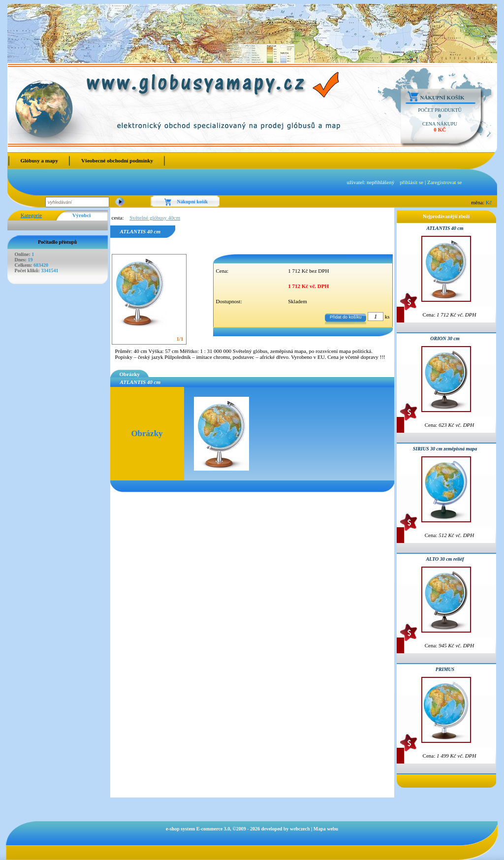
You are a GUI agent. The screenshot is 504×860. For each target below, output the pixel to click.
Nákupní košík (442, 97)
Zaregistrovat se (445, 182)
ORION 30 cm (445, 338)
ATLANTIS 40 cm (445, 228)
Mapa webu (326, 829)
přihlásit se (411, 182)
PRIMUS (445, 669)
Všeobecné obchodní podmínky (117, 160)
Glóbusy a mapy (39, 160)
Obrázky (130, 374)
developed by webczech (286, 829)
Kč (489, 202)
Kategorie (31, 215)
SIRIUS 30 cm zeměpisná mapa (445, 449)
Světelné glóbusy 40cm (155, 218)
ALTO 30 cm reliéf (445, 559)
